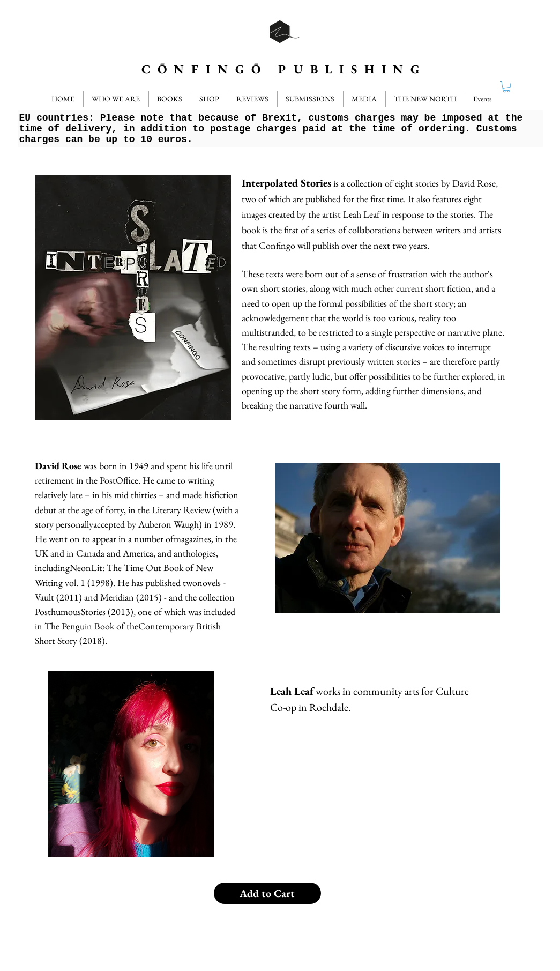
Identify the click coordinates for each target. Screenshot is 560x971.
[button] (253, 99)
